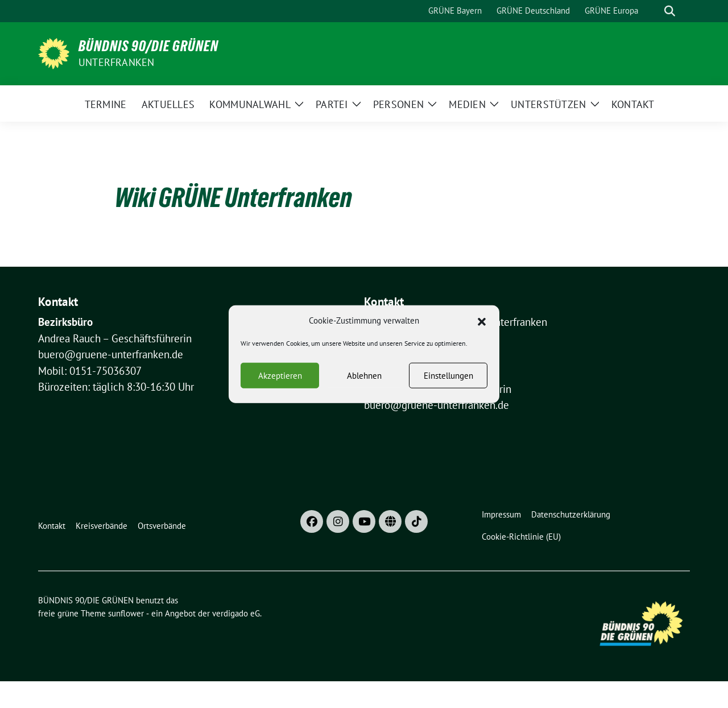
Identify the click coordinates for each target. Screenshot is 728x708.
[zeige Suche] (670, 11)
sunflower (126, 613)
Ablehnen (364, 380)
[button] (482, 325)
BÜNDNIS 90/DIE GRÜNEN (148, 46)
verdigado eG (236, 613)
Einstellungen (448, 380)
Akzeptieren (280, 380)
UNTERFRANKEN (116, 62)
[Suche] (653, 11)
